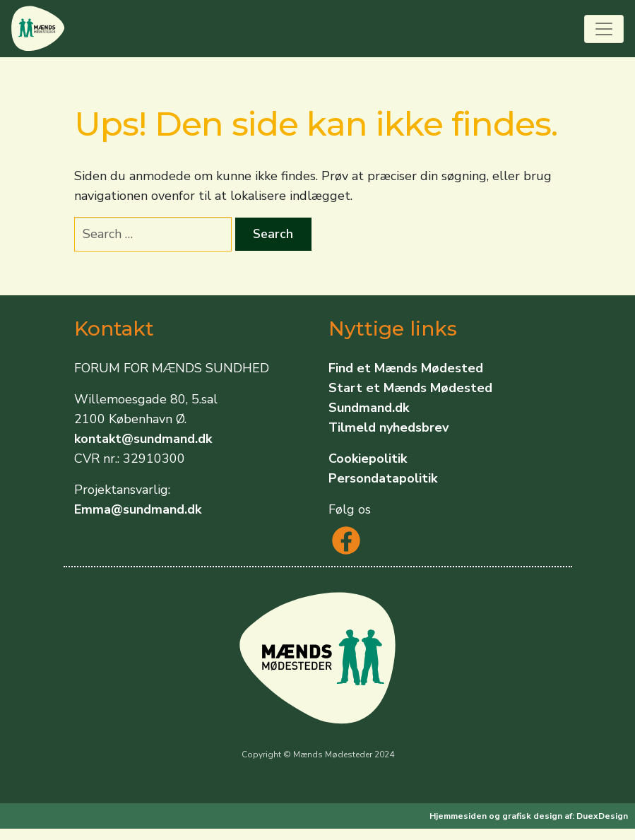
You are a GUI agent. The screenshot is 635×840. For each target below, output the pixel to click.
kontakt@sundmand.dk (143, 439)
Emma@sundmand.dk (138, 509)
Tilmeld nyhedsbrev (388, 427)
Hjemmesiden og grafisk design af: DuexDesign (529, 816)
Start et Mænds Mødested (410, 388)
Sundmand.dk (369, 408)
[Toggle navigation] (604, 29)
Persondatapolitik (383, 478)
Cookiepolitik (368, 459)
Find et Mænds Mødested (406, 368)
